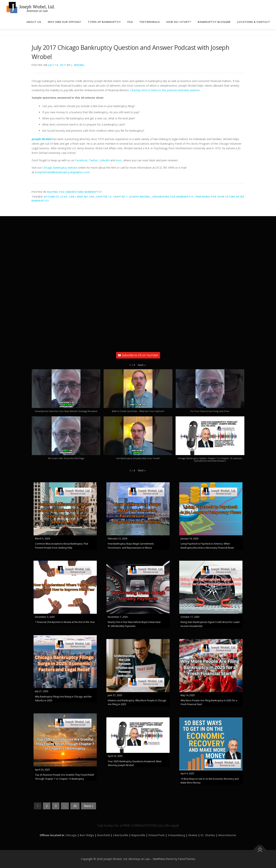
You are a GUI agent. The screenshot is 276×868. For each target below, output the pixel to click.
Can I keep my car (82, 197)
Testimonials (150, 22)
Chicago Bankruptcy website (60, 168)
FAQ (130, 22)
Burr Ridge (87, 835)
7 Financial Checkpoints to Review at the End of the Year (65, 622)
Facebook (81, 160)
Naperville (138, 835)
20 (75, 806)
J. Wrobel (78, 65)
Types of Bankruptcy (104, 22)
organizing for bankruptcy (173, 197)
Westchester (227, 835)
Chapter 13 (104, 197)
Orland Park (156, 835)
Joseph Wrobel (140, 197)
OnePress (159, 859)
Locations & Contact (254, 22)
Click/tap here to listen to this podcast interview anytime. (165, 90)
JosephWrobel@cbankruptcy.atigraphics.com (62, 172)
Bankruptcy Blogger (214, 22)
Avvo (119, 160)
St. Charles (208, 835)
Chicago (71, 835)
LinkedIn (104, 160)
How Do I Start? (179, 22)
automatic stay (56, 197)
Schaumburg (176, 835)
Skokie (193, 835)
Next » (89, 806)
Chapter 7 (120, 197)
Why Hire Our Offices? (64, 22)
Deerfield (103, 835)
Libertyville (121, 835)
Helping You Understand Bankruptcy (74, 192)
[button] (142, 365)
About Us (34, 22)
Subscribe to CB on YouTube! (138, 355)
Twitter (93, 160)
